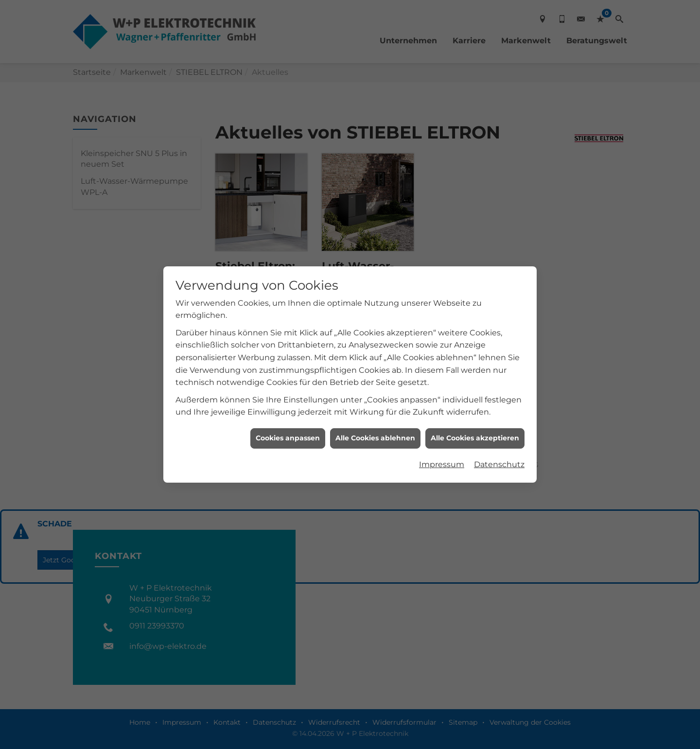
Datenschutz (499, 449)
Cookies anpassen (288, 423)
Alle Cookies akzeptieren (475, 423)
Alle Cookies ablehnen (375, 423)
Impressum (442, 449)
